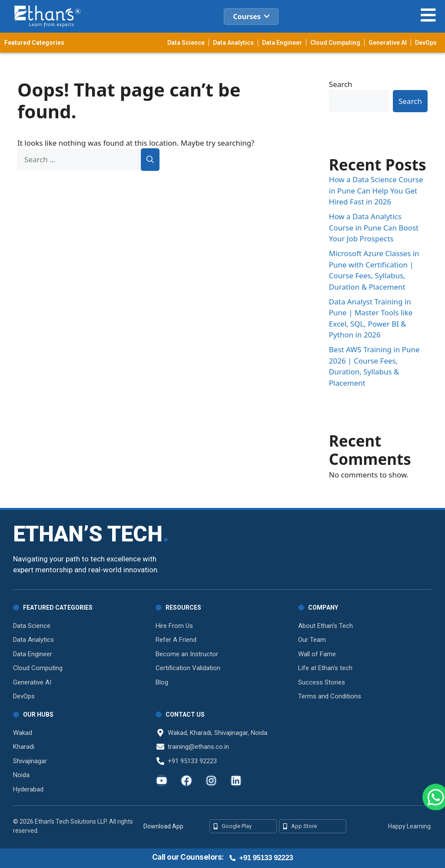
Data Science (186, 43)
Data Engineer (282, 43)
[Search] (150, 160)
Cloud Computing (335, 43)
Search (341, 84)
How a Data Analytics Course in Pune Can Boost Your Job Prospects (374, 227)
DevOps (426, 43)
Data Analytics (233, 43)
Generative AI (388, 43)
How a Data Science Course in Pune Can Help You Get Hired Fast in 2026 (376, 190)
